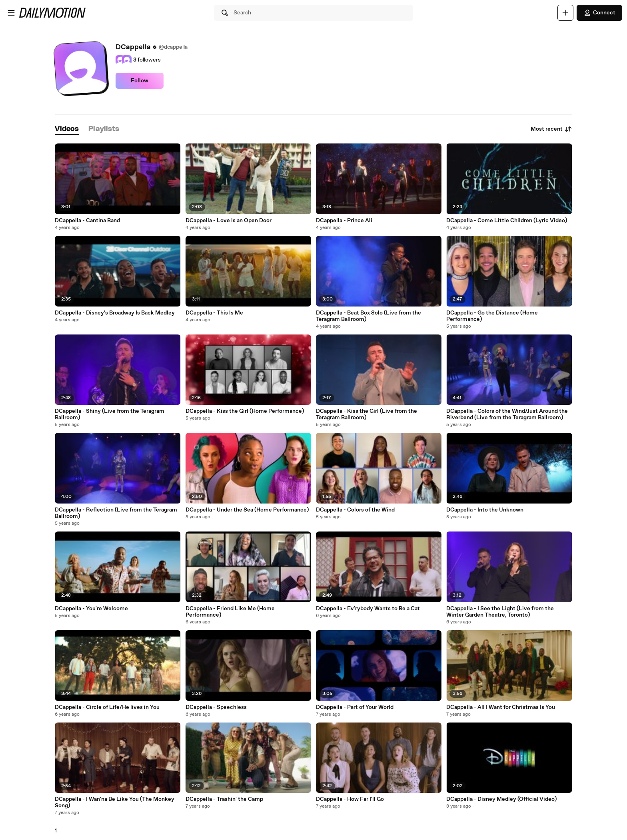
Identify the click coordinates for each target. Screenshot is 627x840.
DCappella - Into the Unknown (485, 510)
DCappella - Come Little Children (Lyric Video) (507, 221)
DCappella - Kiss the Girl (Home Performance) (245, 411)
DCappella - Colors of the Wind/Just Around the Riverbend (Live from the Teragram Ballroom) (507, 414)
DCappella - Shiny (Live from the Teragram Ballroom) (110, 414)
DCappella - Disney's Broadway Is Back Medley (115, 313)
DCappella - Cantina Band (87, 221)
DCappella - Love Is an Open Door (229, 221)
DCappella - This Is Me (214, 313)
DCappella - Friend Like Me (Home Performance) (230, 612)
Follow (140, 81)
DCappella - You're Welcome (91, 609)
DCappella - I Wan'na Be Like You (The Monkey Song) (115, 802)
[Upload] (565, 13)
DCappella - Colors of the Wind (355, 510)
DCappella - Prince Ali (344, 221)
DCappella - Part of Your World (355, 707)
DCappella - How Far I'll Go (350, 799)
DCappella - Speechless (216, 707)
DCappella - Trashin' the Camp (224, 799)
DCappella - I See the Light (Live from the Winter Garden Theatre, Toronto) (500, 612)
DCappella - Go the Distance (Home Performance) (492, 316)
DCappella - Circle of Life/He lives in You (107, 707)
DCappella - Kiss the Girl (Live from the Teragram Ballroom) (366, 414)
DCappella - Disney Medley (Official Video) (501, 799)
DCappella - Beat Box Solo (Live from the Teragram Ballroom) (368, 316)
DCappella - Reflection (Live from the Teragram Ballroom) (116, 513)
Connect (599, 13)
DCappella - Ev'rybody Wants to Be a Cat (368, 609)
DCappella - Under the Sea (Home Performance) (247, 510)
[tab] (67, 129)
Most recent (551, 129)
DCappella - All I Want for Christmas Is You (501, 707)
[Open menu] (11, 13)
